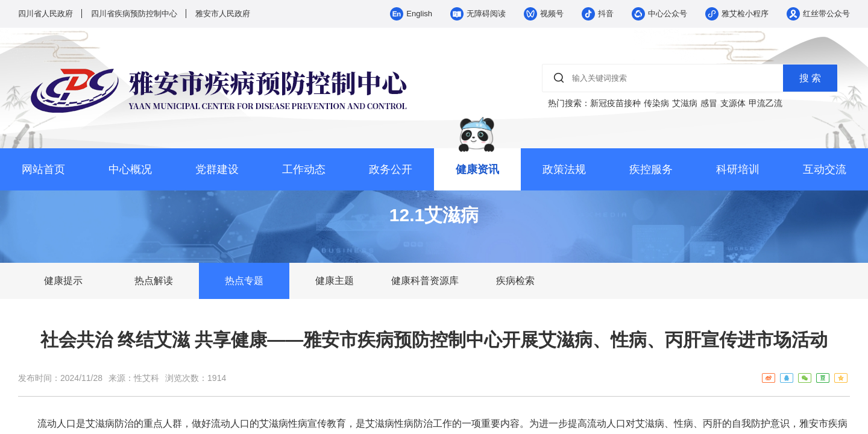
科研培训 (738, 169)
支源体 (733, 103)
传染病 (656, 103)
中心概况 (130, 169)
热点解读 (154, 281)
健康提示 (63, 281)
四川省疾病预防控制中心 (134, 14)
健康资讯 (477, 169)
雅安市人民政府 (223, 14)
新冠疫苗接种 (615, 103)
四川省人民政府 (46, 14)
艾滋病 (685, 103)
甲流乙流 (766, 103)
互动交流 (825, 169)
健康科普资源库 (425, 281)
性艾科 (146, 378)
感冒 (709, 103)
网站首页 (43, 169)
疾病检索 (515, 281)
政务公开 (391, 169)
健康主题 (335, 281)
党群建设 (217, 169)
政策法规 (564, 169)
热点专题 (244, 281)
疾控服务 (651, 169)
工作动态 (304, 169)
